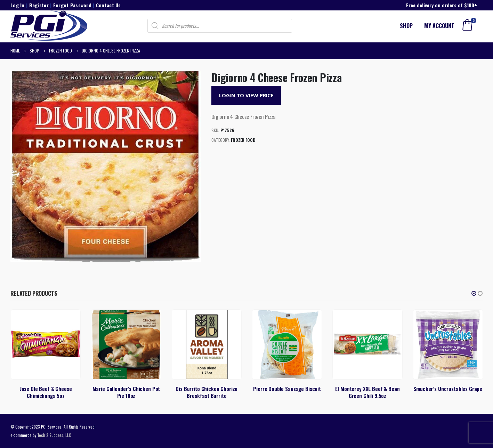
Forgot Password (72, 5)
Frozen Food (243, 140)
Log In (18, 5)
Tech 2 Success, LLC (54, 435)
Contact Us (108, 5)
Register (39, 5)
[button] (474, 293)
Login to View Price (246, 95)
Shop (406, 26)
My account (439, 26)
